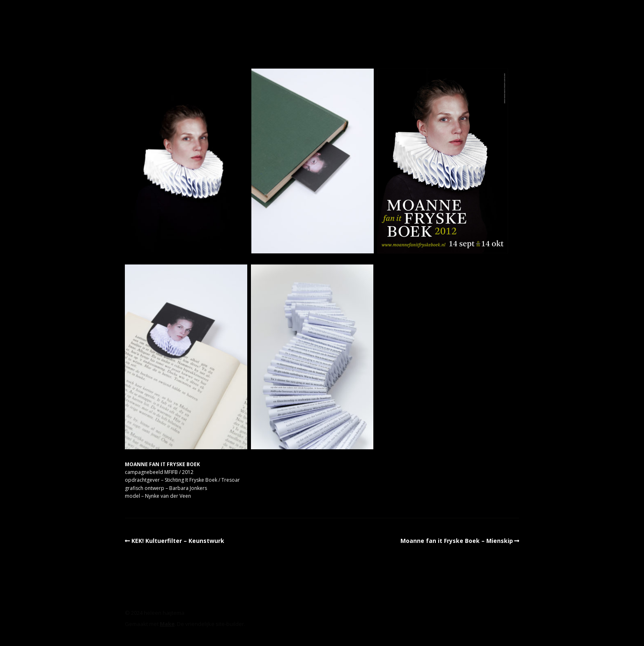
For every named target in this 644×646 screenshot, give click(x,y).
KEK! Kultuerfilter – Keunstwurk (178, 541)
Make (167, 624)
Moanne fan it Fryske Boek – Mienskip (457, 541)
